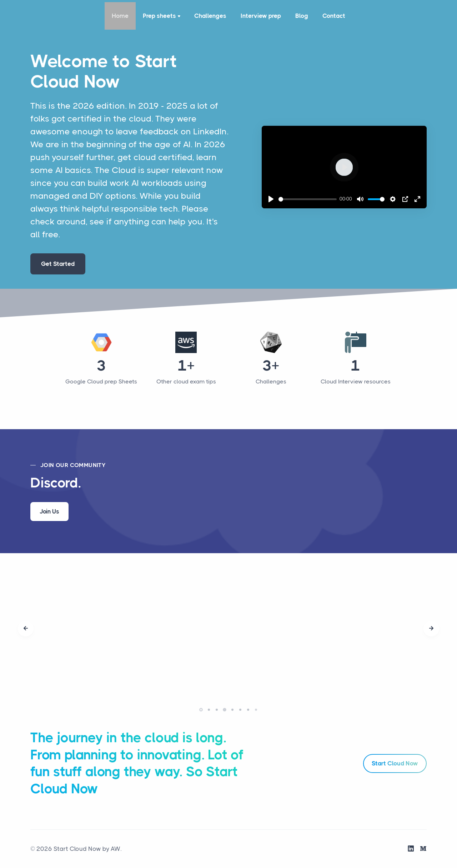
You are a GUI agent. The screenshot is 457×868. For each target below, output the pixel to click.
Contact (334, 16)
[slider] (308, 199)
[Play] (271, 199)
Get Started (58, 264)
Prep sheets (162, 16)
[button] (201, 710)
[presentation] (26, 629)
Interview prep (261, 16)
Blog (302, 16)
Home (120, 16)
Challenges (210, 16)
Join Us (49, 511)
